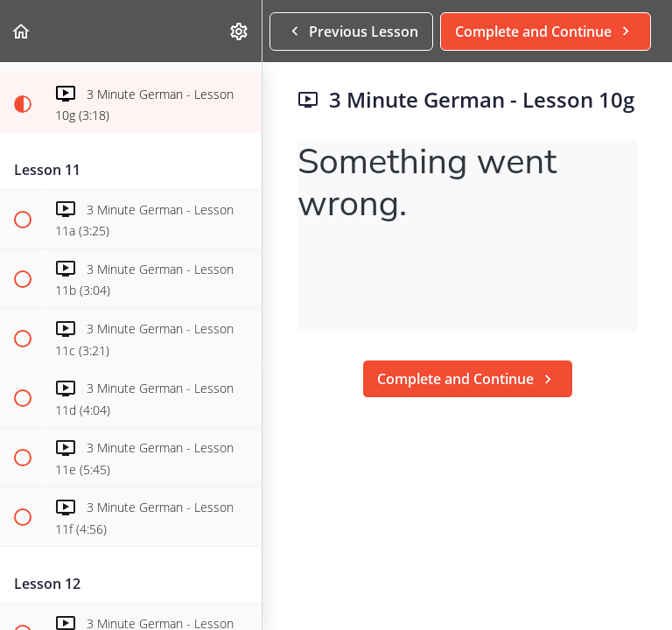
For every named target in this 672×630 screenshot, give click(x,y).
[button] (22, 31)
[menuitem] (240, 31)
